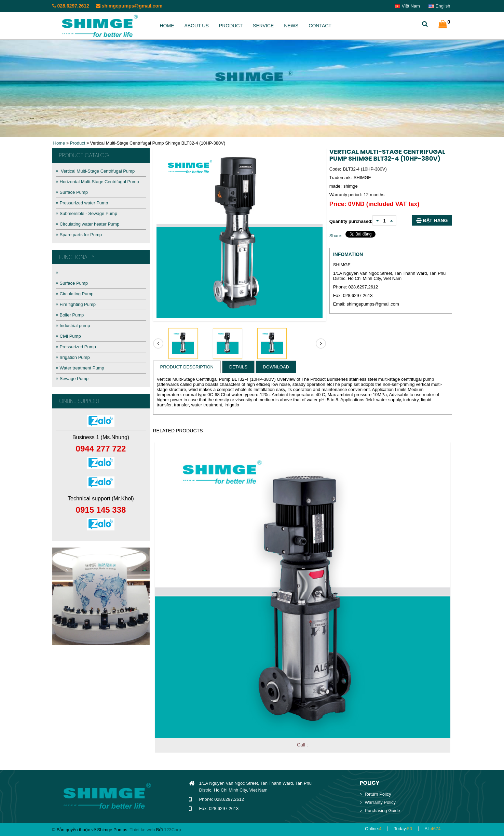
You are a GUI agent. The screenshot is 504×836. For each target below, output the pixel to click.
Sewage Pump (72, 379)
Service (263, 26)
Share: (336, 236)
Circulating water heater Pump (88, 224)
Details (238, 367)
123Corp (173, 830)
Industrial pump (73, 326)
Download (276, 367)
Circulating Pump (75, 294)
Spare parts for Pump (79, 235)
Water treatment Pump (80, 368)
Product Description (187, 367)
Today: (403, 829)
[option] (101, 596)
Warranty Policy (380, 802)
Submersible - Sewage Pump (86, 213)
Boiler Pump (70, 315)
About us (197, 26)
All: (433, 829)
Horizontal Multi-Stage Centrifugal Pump (97, 182)
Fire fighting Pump (76, 304)
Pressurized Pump (76, 347)
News (291, 26)
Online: (373, 829)
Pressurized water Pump (82, 203)
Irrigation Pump (73, 357)
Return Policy (378, 794)
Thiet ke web (142, 830)
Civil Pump (68, 336)
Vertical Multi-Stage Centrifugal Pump (95, 171)
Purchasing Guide (383, 811)
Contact (320, 26)
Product (231, 26)
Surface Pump (72, 192)
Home (167, 26)
